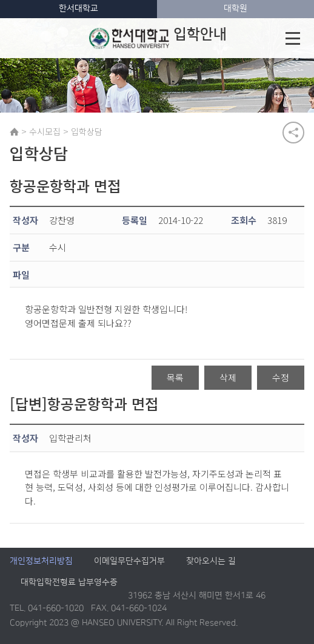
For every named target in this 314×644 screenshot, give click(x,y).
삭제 (228, 377)
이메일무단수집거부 (129, 562)
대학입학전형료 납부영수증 (69, 583)
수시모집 (45, 131)
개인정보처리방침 (41, 562)
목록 (175, 377)
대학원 (235, 8)
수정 (281, 377)
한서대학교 (78, 8)
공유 (293, 133)
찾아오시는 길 (211, 562)
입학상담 (87, 131)
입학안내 (158, 38)
